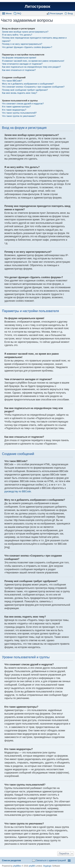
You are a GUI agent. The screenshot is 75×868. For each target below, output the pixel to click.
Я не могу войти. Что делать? (17, 35)
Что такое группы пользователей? (19, 113)
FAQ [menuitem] (19, 13)
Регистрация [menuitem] (56, 13)
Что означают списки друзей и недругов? (23, 104)
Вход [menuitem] (70, 13)
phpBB (32, 866)
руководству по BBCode (18, 491)
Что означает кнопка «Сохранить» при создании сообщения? (33, 87)
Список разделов (11, 860)
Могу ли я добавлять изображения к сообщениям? (28, 84)
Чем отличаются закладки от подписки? (22, 64)
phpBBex (17, 866)
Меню (9, 13)
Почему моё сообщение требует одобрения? (25, 90)
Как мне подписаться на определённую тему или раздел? (31, 67)
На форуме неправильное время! (19, 58)
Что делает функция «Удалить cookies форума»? (27, 47)
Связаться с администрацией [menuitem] (51, 860)
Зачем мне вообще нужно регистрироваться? (25, 32)
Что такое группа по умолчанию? (19, 116)
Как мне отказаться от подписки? (19, 70)
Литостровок (37, 6)
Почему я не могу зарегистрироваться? (22, 44)
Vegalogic (47, 866)
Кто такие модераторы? (14, 110)
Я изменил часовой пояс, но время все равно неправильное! (33, 61)
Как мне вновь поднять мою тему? (19, 93)
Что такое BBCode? (12, 81)
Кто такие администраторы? (16, 107)
